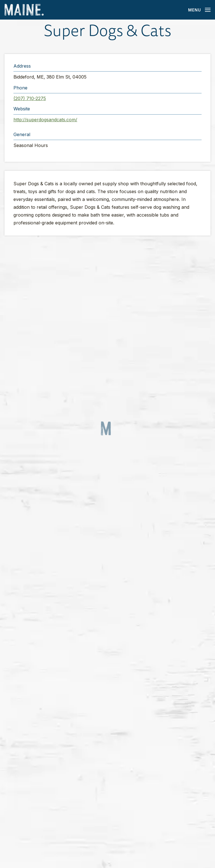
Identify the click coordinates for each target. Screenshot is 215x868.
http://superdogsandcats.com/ (45, 120)
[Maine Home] (24, 10)
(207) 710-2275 (30, 98)
